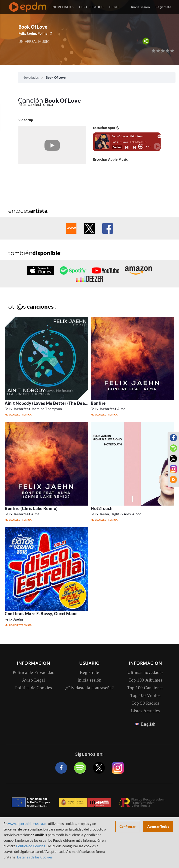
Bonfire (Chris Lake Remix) (31, 508)
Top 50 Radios (145, 703)
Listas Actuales (145, 711)
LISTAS (114, 7)
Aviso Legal (34, 680)
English (148, 724)
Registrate (90, 672)
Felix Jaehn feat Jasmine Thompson (33, 409)
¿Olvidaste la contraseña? (89, 688)
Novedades (31, 77)
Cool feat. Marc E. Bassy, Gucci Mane (41, 614)
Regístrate (163, 7)
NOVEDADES (63, 7)
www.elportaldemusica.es (28, 824)
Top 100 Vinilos (145, 695)
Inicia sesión (140, 7)
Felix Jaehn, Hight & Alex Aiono (116, 514)
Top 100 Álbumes (145, 680)
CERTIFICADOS (91, 7)
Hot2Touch (102, 508)
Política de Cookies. (31, 846)
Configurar (128, 826)
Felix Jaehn (14, 619)
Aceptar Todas (158, 826)
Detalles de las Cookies (35, 857)
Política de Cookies (34, 688)
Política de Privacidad (33, 672)
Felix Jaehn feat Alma (108, 409)
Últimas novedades (146, 672)
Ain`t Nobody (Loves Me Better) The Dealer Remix (54, 403)
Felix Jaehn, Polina (33, 33)
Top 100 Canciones (145, 688)
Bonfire (98, 403)
